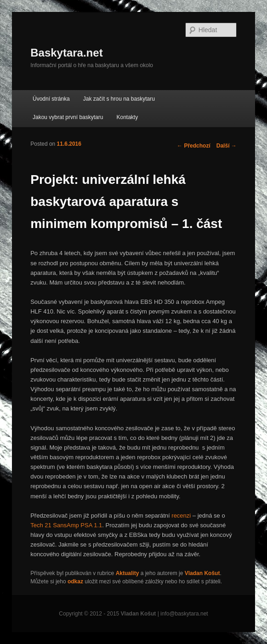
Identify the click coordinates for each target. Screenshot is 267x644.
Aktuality (128, 573)
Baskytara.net (66, 53)
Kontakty (128, 117)
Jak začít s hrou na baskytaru (119, 99)
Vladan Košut (202, 573)
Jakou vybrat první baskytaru (68, 117)
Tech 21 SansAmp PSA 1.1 (66, 525)
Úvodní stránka (51, 99)
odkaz (75, 581)
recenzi (181, 516)
